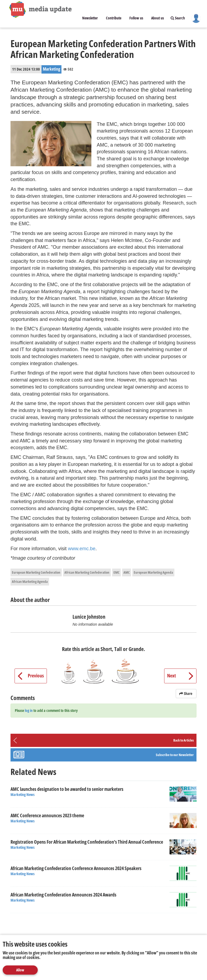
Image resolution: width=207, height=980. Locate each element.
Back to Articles (184, 740)
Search (178, 18)
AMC (127, 572)
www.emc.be (82, 549)
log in (29, 710)
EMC (116, 572)
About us (158, 18)
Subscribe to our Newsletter (175, 755)
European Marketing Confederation (36, 572)
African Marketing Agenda (30, 581)
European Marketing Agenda (153, 572)
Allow (20, 970)
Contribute (114, 18)
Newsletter (90, 18)
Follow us (136, 18)
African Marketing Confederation (87, 572)
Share (186, 693)
